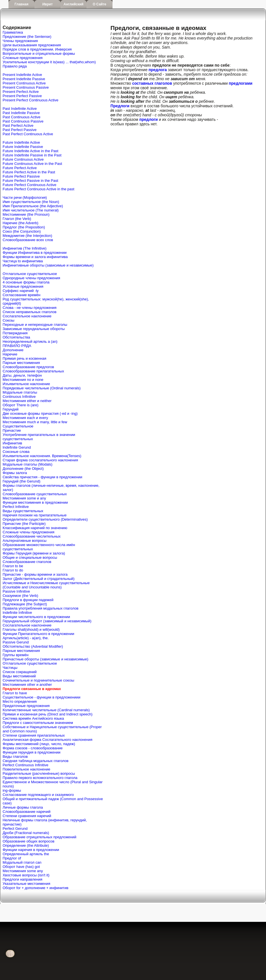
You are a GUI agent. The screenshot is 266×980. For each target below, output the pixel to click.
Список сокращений (20, 672)
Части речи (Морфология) (25, 197)
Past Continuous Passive (23, 121)
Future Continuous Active (23, 159)
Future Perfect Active (20, 168)
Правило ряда (15, 66)
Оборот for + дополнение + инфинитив (35, 888)
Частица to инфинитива (23, 261)
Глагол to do (13, 570)
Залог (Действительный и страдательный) (38, 579)
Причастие (12, 430)
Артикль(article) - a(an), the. (26, 638)
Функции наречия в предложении (31, 850)
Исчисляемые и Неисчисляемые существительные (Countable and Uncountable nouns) (46, 585)
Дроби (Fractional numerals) (26, 833)
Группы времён (16, 655)
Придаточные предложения (26, 706)
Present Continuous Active (24, 83)
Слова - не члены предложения (30, 308)
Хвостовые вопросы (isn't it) (26, 875)
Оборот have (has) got (21, 867)
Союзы (8, 320)
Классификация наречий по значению (35, 528)
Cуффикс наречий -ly (20, 291)
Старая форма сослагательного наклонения (40, 460)
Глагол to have (15, 693)
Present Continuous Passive (26, 87)
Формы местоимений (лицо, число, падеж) (39, 744)
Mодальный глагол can (22, 862)
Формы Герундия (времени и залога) (34, 553)
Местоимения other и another (27, 685)
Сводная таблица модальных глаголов (35, 761)
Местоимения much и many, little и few (35, 422)
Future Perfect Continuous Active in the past (38, 189)
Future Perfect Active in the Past (29, 172)
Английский (73, 4)
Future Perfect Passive (21, 176)
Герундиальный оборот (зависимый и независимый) (47, 621)
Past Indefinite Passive (21, 113)
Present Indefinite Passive (24, 79)
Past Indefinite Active (20, 109)
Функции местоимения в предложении (35, 502)
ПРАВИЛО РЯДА (17, 346)
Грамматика (13, 32)
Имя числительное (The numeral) (31, 210)
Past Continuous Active (21, 117)
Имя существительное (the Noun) (31, 202)
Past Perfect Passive (20, 130)
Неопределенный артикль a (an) (30, 341)
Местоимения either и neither (27, 401)
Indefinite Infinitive (17, 613)
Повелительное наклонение (26, 769)
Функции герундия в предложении (32, 752)
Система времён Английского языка (33, 718)
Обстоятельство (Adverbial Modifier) (33, 646)
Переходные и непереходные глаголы (35, 325)
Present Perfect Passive (22, 96)
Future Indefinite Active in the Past (30, 151)
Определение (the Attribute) (26, 845)
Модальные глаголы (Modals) (27, 464)
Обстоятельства (16, 337)
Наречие (10, 354)
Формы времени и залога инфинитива (35, 257)
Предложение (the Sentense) (27, 37)
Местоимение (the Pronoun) (26, 214)
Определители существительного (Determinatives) (45, 519)
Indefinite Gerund (17, 447)
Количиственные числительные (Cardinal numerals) (46, 710)
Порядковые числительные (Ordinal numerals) (42, 388)
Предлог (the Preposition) (24, 227)
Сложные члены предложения (28, 532)
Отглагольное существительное (30, 274)
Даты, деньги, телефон (22, 375)
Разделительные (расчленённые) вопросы (39, 773)
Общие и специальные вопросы (30, 557)
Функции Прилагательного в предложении (38, 634)
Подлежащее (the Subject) (25, 604)
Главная (22, 4)
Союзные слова (16, 452)
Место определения (20, 701)
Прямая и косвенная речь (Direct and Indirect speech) (47, 714)
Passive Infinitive (16, 591)
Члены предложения (20, 41)
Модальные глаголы (20, 392)
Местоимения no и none (23, 380)
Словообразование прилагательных (33, 371)
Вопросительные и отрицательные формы (39, 54)
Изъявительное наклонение (26, 384)
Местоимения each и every (25, 418)
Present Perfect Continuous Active (30, 100)
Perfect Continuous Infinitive (25, 765)
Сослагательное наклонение (27, 316)
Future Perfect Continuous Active (29, 185)
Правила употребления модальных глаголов (40, 608)
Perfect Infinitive (16, 507)
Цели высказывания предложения (32, 45)
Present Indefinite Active (22, 75)
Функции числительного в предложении (36, 617)
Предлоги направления (22, 879)
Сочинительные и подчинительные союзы (38, 680)
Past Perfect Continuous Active (28, 134)
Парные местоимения (21, 363)
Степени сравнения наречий (27, 816)
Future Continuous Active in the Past (32, 164)
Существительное (18, 426)
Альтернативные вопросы (24, 541)
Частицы (10, 668)
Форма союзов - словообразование (33, 748)
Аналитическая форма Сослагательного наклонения (47, 740)
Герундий (10, 409)
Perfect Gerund (15, 829)
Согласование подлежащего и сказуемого (38, 795)
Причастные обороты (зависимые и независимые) (45, 659)
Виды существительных (23, 511)
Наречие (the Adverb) (20, 223)
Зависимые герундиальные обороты (34, 329)
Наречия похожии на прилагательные (34, 515)
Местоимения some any (23, 871)
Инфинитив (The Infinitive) (24, 248)
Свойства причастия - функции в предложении (42, 477)
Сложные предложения (22, 58)
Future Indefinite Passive (23, 147)
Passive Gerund (16, 642)
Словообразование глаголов (27, 562)
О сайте (100, 4)
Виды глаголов (15, 757)
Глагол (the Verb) (17, 219)
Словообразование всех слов (28, 240)
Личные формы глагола (23, 807)
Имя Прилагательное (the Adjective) (33, 206)
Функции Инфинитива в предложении (34, 253)
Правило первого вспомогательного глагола (40, 778)
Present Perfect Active (21, 92)
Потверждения (15, 333)
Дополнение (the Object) (23, 469)
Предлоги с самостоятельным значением (38, 723)
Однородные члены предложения (31, 278)
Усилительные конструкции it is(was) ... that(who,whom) (49, 62)
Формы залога (15, 473)
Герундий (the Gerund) (21, 481)
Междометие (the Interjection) (27, 236)
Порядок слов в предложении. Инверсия (37, 49)
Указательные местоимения (26, 884)
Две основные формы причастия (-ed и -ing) (40, 413)
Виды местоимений (19, 676)
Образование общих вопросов (28, 841)
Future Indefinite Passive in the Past (32, 155)
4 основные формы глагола (26, 282)
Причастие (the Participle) (24, 524)
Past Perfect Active (18, 125)
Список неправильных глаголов (29, 312)
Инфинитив (12, 443)
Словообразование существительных (35, 494)
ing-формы (12, 790)
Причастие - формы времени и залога (35, 574)
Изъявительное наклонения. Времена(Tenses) (42, 456)
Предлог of (12, 858)
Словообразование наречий (26, 812)
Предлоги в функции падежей (28, 600)
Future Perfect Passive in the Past (30, 181)
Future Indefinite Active (21, 142)
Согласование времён (21, 295)
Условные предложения (23, 286)
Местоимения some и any (24, 498)
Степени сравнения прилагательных (34, 735)
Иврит (48, 4)
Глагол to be (13, 566)
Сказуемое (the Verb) (20, 596)
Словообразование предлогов (28, 367)
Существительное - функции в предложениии (41, 697)
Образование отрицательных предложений (39, 837)
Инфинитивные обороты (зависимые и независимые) (48, 265)
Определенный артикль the (26, 854)
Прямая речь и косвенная (24, 358)
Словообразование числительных (32, 536)
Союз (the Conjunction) (22, 231)
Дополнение (13, 350)
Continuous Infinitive (19, 397)
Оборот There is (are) (20, 405)
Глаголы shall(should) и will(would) (31, 629)
